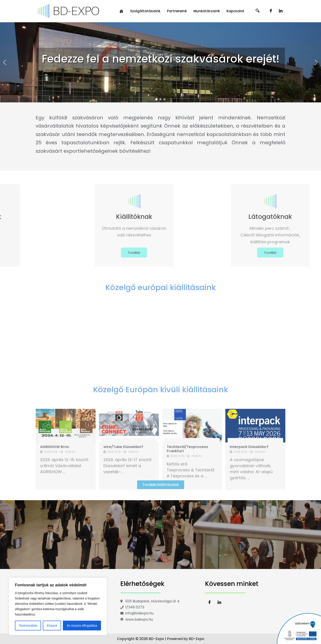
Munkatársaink (207, 11)
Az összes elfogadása (82, 626)
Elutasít (52, 626)
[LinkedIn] (281, 11)
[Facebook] (271, 11)
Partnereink (177, 11)
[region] (58, 606)
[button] (5, 62)
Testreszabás (28, 626)
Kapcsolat (235, 11)
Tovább (84, 253)
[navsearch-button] (258, 11)
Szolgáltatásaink (145, 11)
